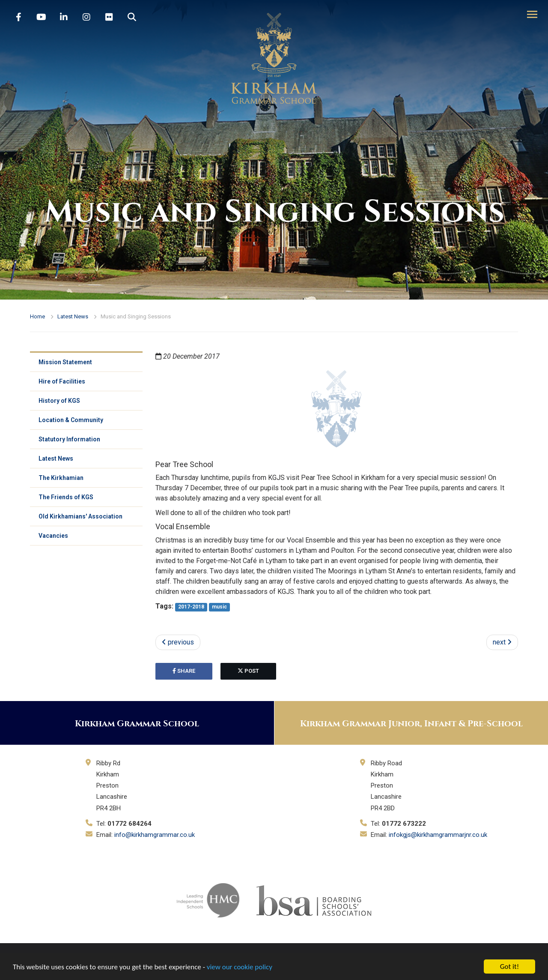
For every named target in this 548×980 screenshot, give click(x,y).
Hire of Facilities (62, 381)
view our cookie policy (240, 967)
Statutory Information (69, 439)
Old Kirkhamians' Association (80, 516)
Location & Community (71, 420)
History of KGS (59, 401)
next (502, 642)
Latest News (73, 316)
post (248, 671)
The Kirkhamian (61, 478)
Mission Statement (65, 362)
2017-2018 (191, 607)
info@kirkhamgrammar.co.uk (155, 835)
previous (178, 642)
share (184, 671)
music (219, 607)
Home (37, 316)
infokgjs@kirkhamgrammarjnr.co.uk (438, 835)
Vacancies (53, 536)
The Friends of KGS (66, 497)
